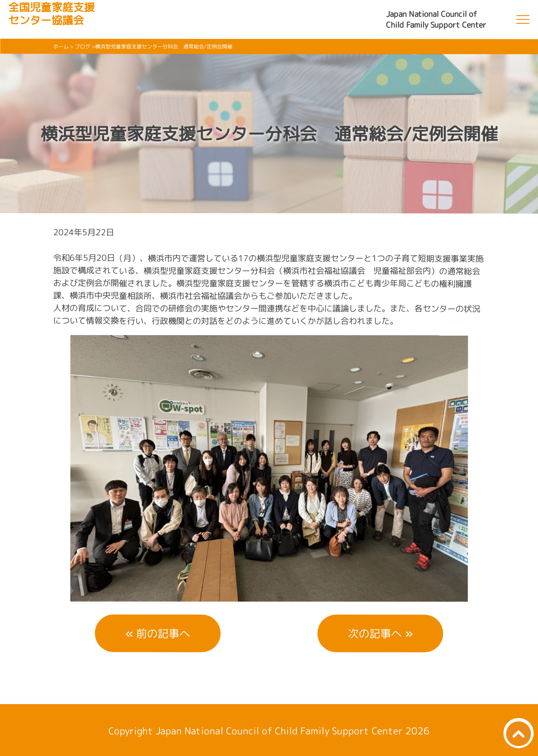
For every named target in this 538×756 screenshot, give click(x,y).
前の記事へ (163, 633)
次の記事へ (375, 633)
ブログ (83, 46)
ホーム (61, 46)
